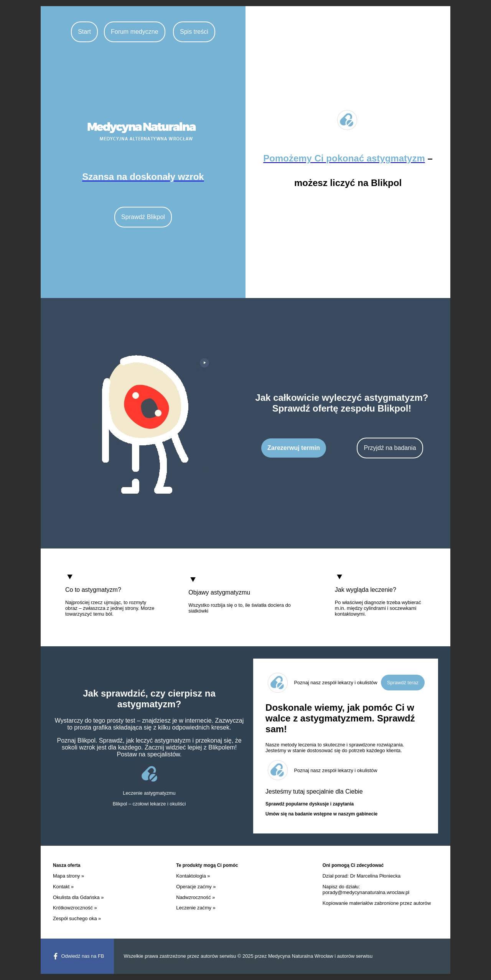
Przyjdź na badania (390, 448)
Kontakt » (63, 887)
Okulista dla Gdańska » (78, 897)
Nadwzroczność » (195, 897)
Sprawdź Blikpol (143, 217)
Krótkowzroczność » (75, 908)
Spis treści (194, 32)
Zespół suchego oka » (77, 918)
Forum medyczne (135, 32)
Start (84, 32)
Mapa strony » (68, 876)
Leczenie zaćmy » (196, 908)
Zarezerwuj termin (294, 448)
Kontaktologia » (193, 876)
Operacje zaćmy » (196, 887)
